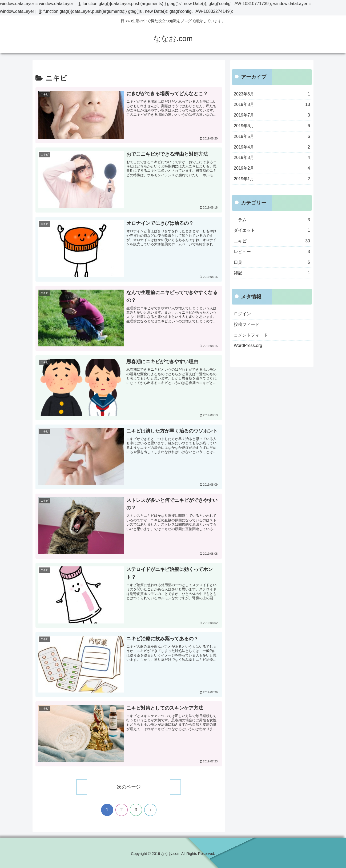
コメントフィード (251, 335)
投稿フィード (247, 324)
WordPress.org (248, 345)
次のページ (129, 787)
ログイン (242, 314)
